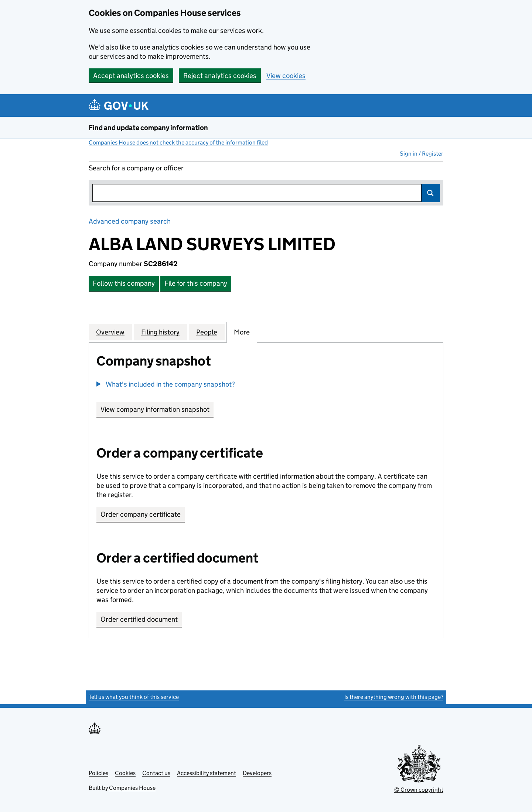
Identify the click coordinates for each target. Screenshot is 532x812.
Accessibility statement (207, 773)
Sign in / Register (422, 154)
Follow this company (124, 283)
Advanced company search (130, 221)
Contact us (156, 773)
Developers (257, 773)
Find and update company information (148, 128)
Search (431, 193)
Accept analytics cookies (131, 76)
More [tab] (242, 332)
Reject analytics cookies (220, 76)
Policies (98, 773)
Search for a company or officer (136, 168)
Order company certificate (141, 514)
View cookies (286, 76)
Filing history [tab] (160, 332)
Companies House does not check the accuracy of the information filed (178, 142)
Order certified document (139, 619)
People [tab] (207, 332)
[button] (166, 384)
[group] (266, 385)
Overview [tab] (110, 332)
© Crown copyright (419, 790)
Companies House (132, 788)
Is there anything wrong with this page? (394, 697)
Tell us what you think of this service (134, 697)
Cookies (125, 773)
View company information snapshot (157, 409)
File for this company (196, 283)
